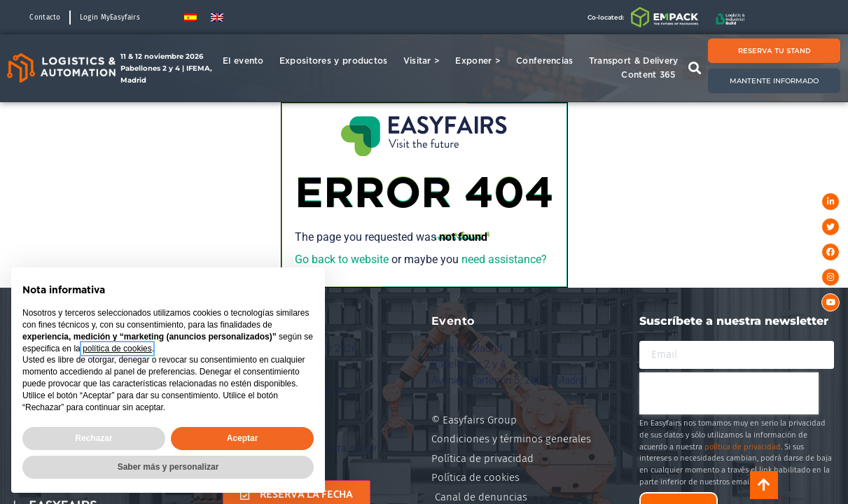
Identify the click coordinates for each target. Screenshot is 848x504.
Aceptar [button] (243, 438)
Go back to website (342, 259)
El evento (247, 61)
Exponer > (481, 61)
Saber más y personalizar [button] (168, 467)
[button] (694, 68)
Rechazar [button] (93, 438)
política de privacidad (743, 447)
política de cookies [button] (117, 349)
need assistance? (504, 259)
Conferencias (548, 61)
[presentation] (729, 393)
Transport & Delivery (634, 61)
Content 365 (652, 75)
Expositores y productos (337, 61)
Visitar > (425, 61)
